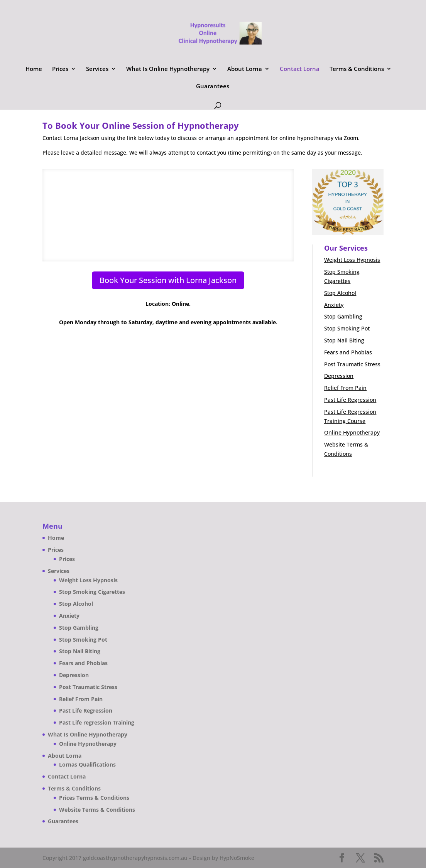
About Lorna (245, 69)
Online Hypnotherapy (352, 432)
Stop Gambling (343, 316)
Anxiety (334, 305)
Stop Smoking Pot (347, 328)
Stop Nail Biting (344, 340)
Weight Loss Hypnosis (352, 260)
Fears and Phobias (348, 352)
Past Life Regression (350, 400)
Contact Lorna (300, 69)
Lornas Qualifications (87, 764)
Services (97, 69)
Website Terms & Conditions (97, 810)
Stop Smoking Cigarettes (92, 592)
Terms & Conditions (357, 69)
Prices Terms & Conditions (94, 798)
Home (34, 69)
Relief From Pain (345, 388)
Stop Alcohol (340, 293)
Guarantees (213, 87)
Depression (339, 376)
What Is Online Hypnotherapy (168, 69)
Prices (60, 69)
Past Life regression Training (97, 722)
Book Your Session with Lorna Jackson (168, 280)
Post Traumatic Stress (352, 364)
